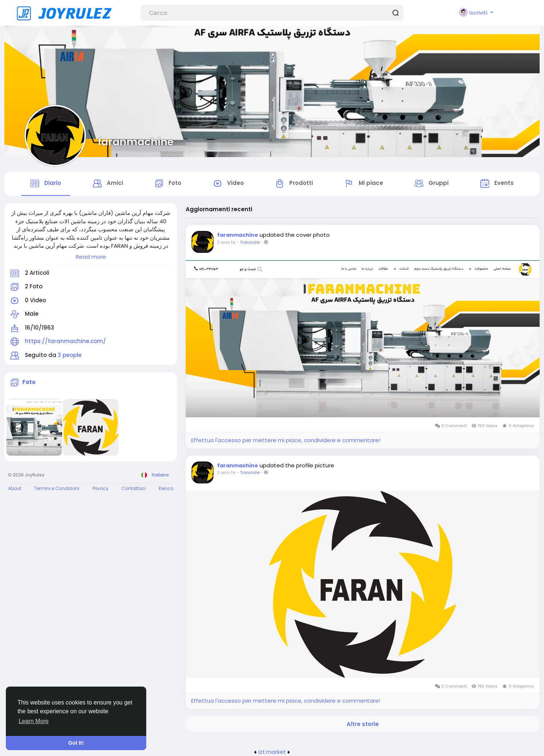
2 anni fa (226, 242)
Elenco (166, 488)
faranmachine (136, 142)
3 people (70, 355)
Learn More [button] (34, 721)
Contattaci (134, 488)
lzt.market (272, 752)
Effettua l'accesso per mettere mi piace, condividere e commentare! (286, 440)
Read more (91, 257)
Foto (29, 382)
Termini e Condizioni (57, 488)
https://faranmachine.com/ (65, 341)
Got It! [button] (76, 743)
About (15, 488)
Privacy (101, 488)
